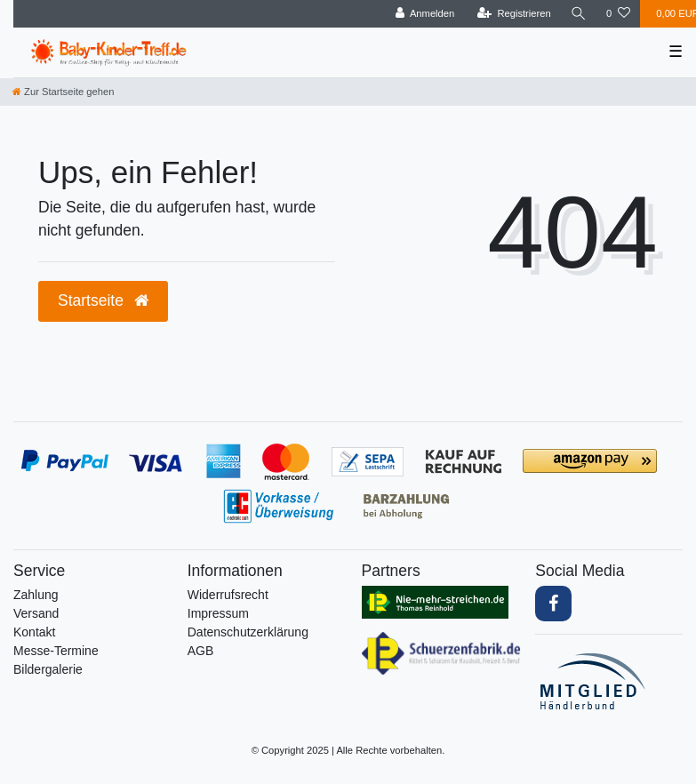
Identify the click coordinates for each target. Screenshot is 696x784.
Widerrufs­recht (228, 595)
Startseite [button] (103, 300)
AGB (201, 651)
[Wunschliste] (618, 14)
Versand (36, 613)
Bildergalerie (48, 669)
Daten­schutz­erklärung (248, 632)
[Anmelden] (425, 14)
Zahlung (36, 595)
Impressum (218, 613)
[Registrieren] (514, 14)
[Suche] (579, 14)
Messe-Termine (56, 651)
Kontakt (34, 632)
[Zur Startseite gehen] (63, 92)
